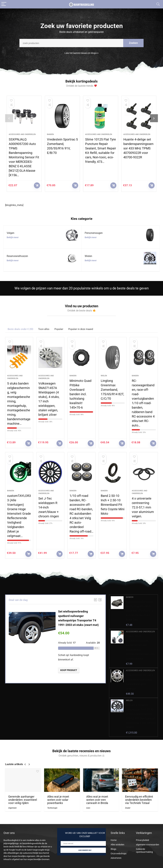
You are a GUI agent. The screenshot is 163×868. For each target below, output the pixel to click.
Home (114, 840)
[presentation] (9, 118)
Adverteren (116, 858)
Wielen (104, 376)
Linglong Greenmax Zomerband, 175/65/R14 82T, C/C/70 (112, 390)
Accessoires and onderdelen (22, 134)
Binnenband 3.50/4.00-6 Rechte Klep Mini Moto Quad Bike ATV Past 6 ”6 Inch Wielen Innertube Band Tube (140, 611)
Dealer (128, 808)
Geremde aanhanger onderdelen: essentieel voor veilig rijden (23, 800)
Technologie (52, 808)
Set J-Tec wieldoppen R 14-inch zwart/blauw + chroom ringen (49, 507)
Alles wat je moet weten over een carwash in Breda (97, 800)
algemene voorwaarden (148, 845)
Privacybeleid (142, 840)
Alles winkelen (117, 845)
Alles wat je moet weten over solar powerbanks (58, 800)
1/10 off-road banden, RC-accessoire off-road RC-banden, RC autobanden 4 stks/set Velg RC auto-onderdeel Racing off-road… (81, 514)
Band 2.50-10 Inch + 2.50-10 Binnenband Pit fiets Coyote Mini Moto (113, 505)
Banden (50, 134)
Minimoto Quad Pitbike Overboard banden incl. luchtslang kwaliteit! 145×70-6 (80, 394)
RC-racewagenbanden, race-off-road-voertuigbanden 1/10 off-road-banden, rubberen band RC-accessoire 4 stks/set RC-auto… (143, 403)
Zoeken (133, 45)
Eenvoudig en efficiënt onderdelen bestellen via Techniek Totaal (139, 800)
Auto (88, 808)
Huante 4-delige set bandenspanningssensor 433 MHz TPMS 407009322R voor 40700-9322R (138, 148)
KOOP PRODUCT (37, 185)
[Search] (158, 4)
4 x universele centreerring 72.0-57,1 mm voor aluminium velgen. (143, 507)
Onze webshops (119, 854)
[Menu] (4, 4)
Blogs (113, 849)
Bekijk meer (13, 237)
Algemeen (12, 808)
